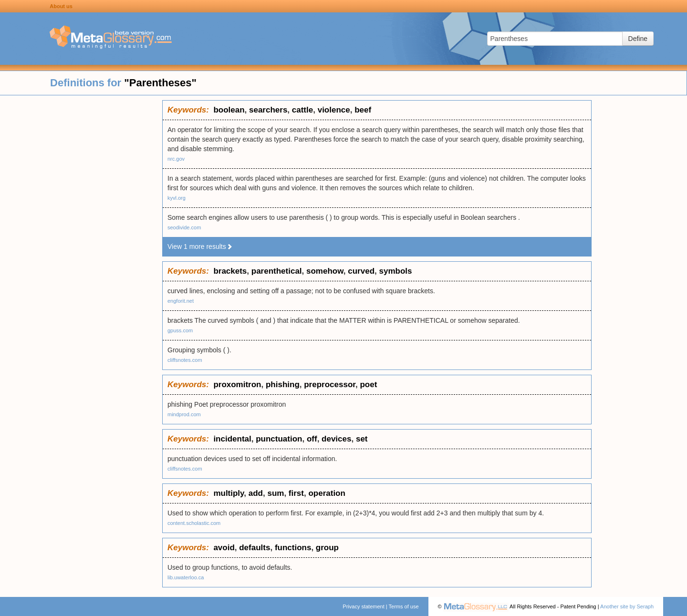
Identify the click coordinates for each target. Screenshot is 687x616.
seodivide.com (184, 227)
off (312, 439)
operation (327, 493)
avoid (224, 548)
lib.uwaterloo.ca (186, 577)
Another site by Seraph (627, 606)
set (362, 439)
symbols (395, 271)
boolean (229, 110)
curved (361, 271)
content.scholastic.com (194, 523)
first (296, 493)
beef (363, 110)
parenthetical (277, 271)
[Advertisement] (81, 243)
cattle (302, 110)
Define (638, 39)
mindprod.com (184, 414)
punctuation (279, 439)
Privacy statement (363, 606)
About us (61, 6)
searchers (268, 110)
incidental (232, 439)
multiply (229, 493)
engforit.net (181, 301)
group (327, 548)
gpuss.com (180, 330)
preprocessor (330, 385)
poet (368, 385)
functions (293, 548)
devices (336, 439)
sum (276, 493)
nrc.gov (176, 159)
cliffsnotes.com (185, 360)
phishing (283, 385)
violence (334, 110)
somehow (325, 271)
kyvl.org (177, 198)
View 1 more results (200, 246)
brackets (230, 271)
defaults (255, 548)
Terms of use (404, 606)
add (256, 493)
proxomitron (237, 385)
